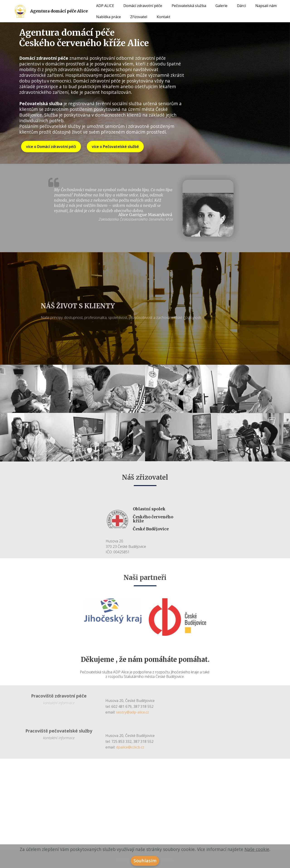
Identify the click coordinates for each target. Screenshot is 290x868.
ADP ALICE (105, 6)
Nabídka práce (108, 17)
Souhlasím (145, 861)
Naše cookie (257, 849)
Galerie (221, 6)
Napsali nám (266, 6)
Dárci (241, 6)
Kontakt (163, 17)
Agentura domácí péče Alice (59, 11)
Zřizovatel (139, 17)
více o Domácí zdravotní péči (51, 147)
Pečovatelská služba (189, 6)
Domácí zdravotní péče (143, 6)
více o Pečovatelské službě (115, 147)
